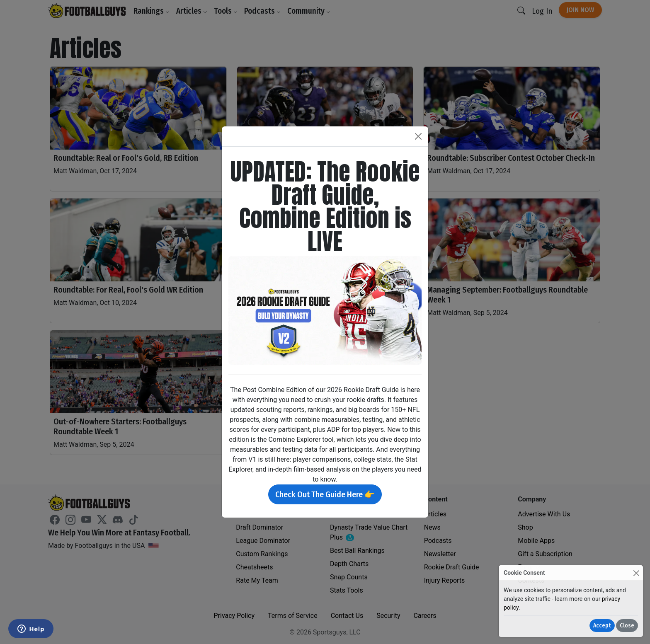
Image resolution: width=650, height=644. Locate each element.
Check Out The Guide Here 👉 (325, 494)
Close (627, 626)
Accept (602, 626)
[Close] (636, 573)
